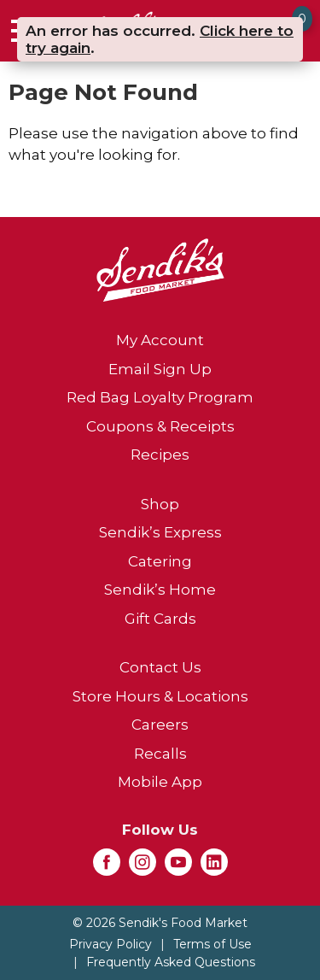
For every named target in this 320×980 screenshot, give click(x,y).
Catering (160, 561)
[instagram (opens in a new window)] (143, 867)
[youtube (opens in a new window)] (178, 867)
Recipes (160, 455)
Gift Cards (160, 619)
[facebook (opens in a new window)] (107, 867)
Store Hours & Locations (160, 696)
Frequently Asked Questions (171, 962)
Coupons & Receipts (160, 426)
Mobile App (160, 782)
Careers (160, 725)
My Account (160, 340)
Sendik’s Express (160, 532)
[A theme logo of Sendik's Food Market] (160, 269)
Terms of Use (212, 944)
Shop (160, 504)
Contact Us (160, 667)
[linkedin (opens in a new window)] (214, 867)
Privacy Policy (111, 944)
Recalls (160, 754)
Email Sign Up (160, 369)
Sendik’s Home (160, 590)
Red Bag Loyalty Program (160, 397)
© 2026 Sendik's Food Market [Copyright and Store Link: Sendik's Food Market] (160, 923)
